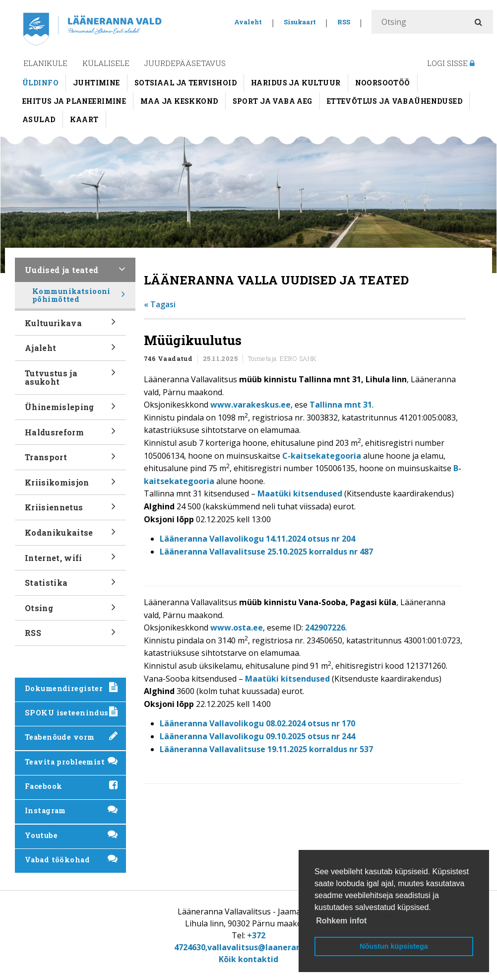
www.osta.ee (237, 628)
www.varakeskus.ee (250, 405)
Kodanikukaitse (70, 536)
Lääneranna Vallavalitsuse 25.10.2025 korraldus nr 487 (266, 552)
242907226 (325, 628)
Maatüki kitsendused (300, 493)
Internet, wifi (70, 561)
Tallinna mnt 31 (341, 405)
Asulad (39, 119)
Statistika (70, 586)
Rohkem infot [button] (341, 921)
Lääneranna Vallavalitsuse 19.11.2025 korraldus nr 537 (266, 749)
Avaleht (248, 22)
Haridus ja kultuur (296, 83)
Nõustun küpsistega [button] (394, 946)
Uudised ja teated (75, 273)
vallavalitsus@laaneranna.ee (265, 947)
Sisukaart (300, 22)
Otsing (70, 611)
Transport (70, 460)
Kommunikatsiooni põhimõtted (79, 297)
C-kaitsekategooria (322, 456)
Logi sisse (451, 63)
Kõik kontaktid (248, 959)
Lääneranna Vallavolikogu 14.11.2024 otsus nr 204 (257, 539)
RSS (344, 22)
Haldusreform (70, 435)
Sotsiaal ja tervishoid (186, 83)
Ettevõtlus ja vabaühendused (395, 101)
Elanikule (45, 63)
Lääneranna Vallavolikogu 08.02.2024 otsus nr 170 (257, 723)
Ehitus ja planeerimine (74, 101)
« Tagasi (160, 304)
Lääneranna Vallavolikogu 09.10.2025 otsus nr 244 (257, 736)
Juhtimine (96, 83)
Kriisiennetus (70, 511)
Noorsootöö (383, 83)
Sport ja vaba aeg (273, 101)
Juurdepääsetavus (185, 63)
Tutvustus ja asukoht (70, 381)
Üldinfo (40, 83)
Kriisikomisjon (70, 486)
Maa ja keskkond (179, 101)
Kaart (84, 119)
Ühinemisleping (70, 410)
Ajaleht (70, 351)
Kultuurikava (70, 326)
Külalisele (106, 63)
